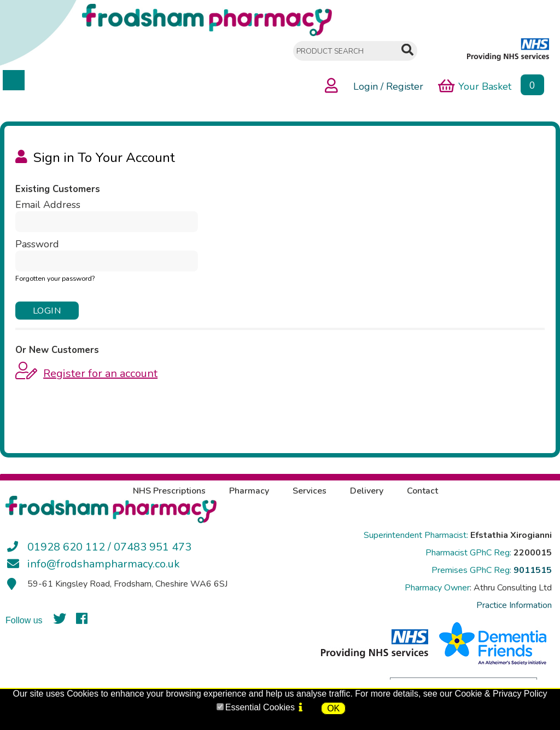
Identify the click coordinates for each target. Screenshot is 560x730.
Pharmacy (249, 491)
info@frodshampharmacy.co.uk (104, 564)
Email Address (48, 205)
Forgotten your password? (55, 279)
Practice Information (514, 605)
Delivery (367, 491)
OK (333, 708)
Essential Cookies (260, 707)
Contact (422, 491)
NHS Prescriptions (169, 491)
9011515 (533, 570)
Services (310, 491)
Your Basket (475, 86)
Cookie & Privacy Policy (501, 694)
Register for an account (100, 373)
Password (37, 244)
